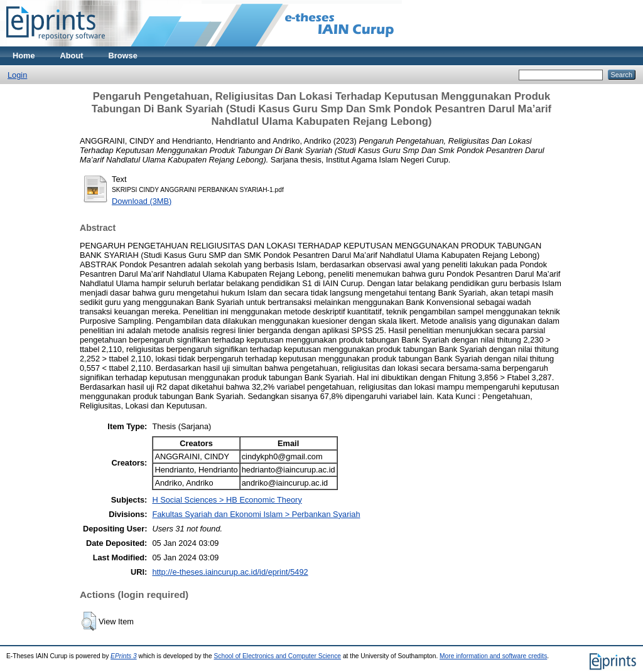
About (72, 56)
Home (24, 56)
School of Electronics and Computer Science (278, 656)
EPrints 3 (124, 656)
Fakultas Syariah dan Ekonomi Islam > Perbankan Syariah (256, 514)
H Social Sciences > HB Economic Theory (227, 500)
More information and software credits (493, 656)
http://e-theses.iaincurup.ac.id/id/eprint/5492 (230, 572)
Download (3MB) (142, 201)
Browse (123, 56)
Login (17, 75)
